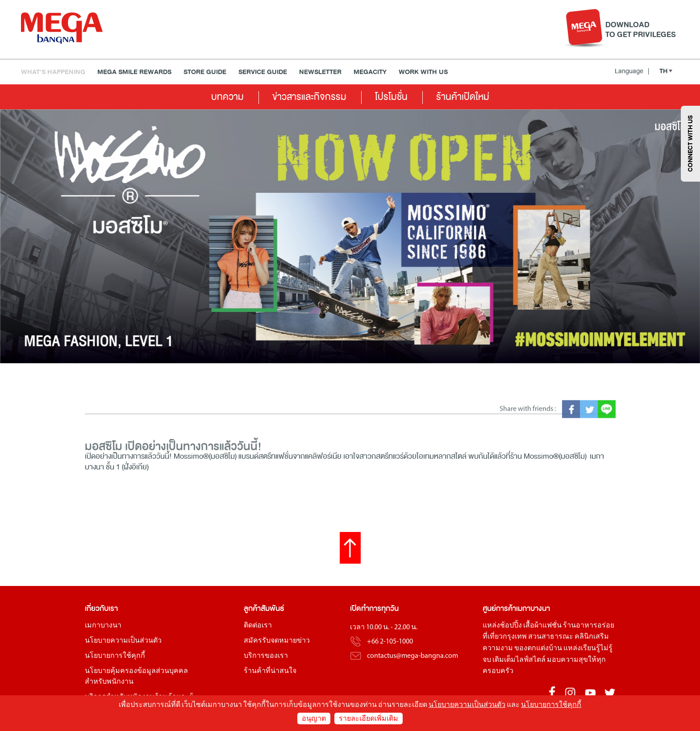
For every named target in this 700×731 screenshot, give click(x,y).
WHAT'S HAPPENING (53, 72)
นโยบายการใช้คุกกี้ (115, 656)
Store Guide (205, 72)
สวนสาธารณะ (551, 637)
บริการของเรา (266, 656)
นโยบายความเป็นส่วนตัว (123, 641)
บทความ (227, 97)
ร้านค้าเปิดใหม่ (463, 97)
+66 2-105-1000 (390, 642)
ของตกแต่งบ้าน (538, 648)
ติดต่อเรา (258, 626)
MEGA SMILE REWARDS (134, 72)
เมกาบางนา (103, 626)
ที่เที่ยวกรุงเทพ (505, 637)
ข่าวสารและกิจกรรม (309, 97)
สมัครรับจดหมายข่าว (277, 641)
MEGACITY (370, 72)
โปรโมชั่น (391, 97)
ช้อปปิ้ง (511, 626)
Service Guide (263, 72)
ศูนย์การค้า (499, 608)
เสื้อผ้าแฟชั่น (542, 626)
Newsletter (320, 72)
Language (632, 71)
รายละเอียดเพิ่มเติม (369, 719)
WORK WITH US (423, 72)
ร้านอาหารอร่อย (589, 626)
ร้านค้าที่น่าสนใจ (270, 671)
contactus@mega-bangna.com (412, 656)
